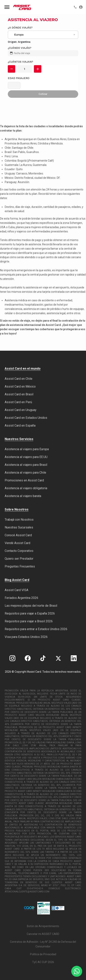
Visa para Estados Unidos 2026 (26, 637)
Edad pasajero (19, 78)
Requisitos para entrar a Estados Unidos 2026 (36, 629)
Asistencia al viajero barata (23, 496)
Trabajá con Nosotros (19, 520)
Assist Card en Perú (18, 402)
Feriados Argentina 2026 (21, 598)
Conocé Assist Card (18, 535)
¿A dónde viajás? (20, 28)
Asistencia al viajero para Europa (27, 449)
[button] (12, 69)
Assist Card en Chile (19, 379)
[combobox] (43, 35)
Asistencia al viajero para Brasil (26, 465)
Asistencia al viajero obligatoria (26, 488)
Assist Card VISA (16, 590)
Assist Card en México (20, 386)
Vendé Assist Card (17, 543)
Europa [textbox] (19, 35)
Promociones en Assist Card (24, 480)
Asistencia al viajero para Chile (25, 473)
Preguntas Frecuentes (20, 566)
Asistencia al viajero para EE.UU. (26, 457)
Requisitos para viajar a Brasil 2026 (29, 621)
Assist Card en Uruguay (21, 410)
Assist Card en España (20, 426)
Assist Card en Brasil (19, 394)
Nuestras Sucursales (19, 527)
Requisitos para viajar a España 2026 (30, 613)
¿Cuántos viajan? (20, 62)
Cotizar (43, 94)
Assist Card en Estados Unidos (26, 418)
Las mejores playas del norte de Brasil (31, 606)
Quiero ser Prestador (19, 559)
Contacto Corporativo (19, 551)
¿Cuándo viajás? (20, 48)
